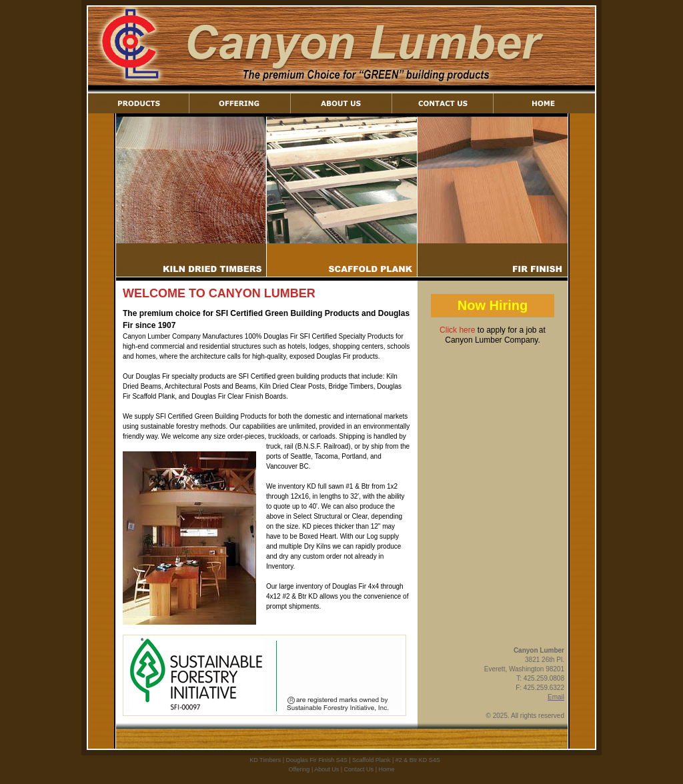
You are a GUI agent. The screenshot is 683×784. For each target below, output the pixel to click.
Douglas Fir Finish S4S (317, 760)
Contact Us (359, 769)
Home (386, 769)
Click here (457, 330)
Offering (299, 769)
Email (556, 697)
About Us (326, 769)
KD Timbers (265, 760)
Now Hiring (493, 305)
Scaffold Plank (371, 760)
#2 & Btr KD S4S (418, 760)
